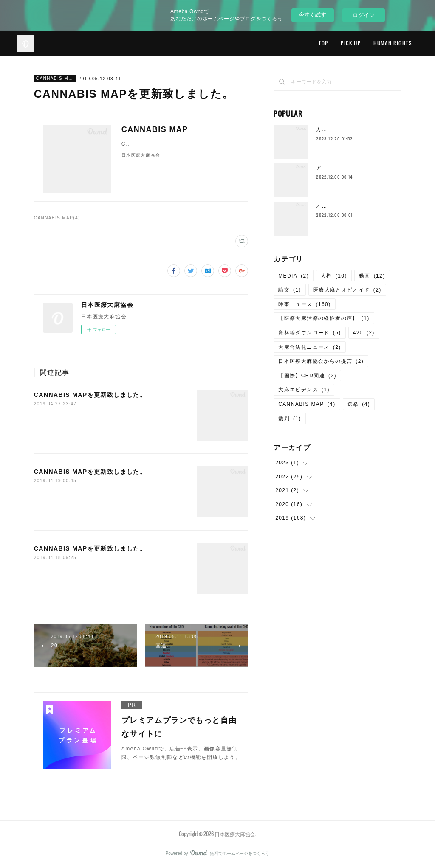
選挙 (359, 404)
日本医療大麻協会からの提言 (321, 361)
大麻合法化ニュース (310, 347)
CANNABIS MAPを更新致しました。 (90, 395)
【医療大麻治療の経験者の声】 (324, 318)
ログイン (364, 15)
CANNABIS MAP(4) (57, 218)
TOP (323, 43)
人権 (334, 276)
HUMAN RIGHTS (393, 43)
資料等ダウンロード (310, 333)
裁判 (290, 419)
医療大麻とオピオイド (347, 290)
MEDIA (294, 276)
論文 (290, 290)
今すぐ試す (312, 15)
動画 (372, 276)
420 (364, 333)
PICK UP (351, 43)
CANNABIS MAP (55, 78)
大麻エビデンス (304, 390)
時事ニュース (304, 304)
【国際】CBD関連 (307, 376)
